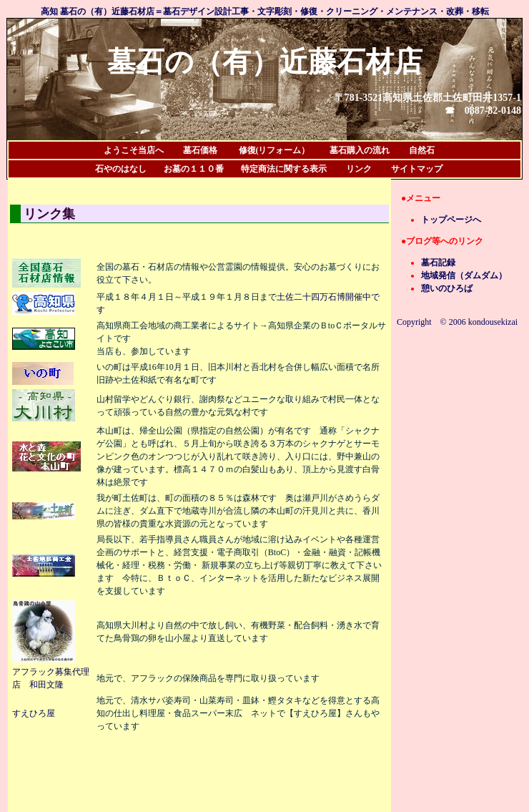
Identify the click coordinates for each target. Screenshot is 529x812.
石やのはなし (121, 169)
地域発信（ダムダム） (464, 275)
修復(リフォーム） (275, 150)
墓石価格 (195, 150)
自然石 (422, 150)
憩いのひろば (447, 288)
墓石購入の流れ (360, 150)
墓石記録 (438, 263)
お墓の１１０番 (194, 169)
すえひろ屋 (34, 713)
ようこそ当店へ (138, 150)
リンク (359, 169)
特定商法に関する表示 (284, 169)
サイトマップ (417, 169)
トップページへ (451, 220)
